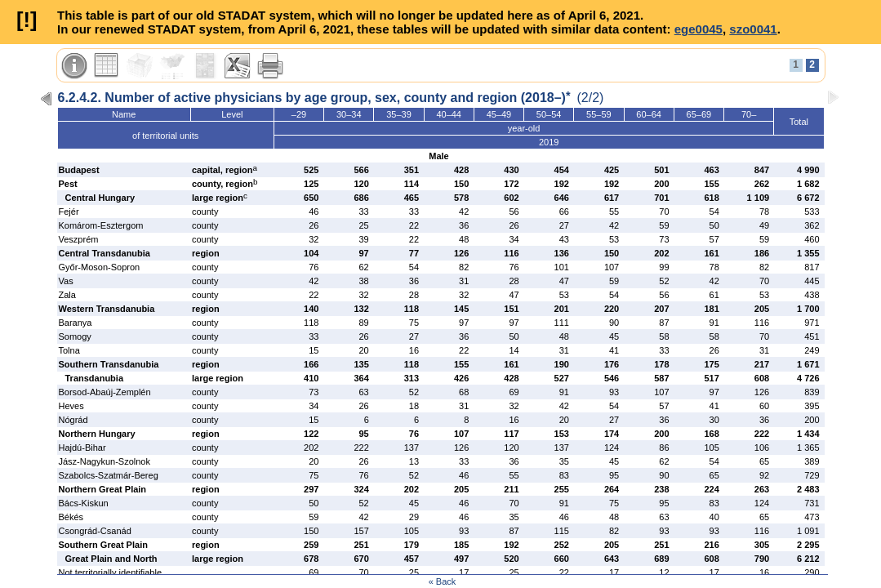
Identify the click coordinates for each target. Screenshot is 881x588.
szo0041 (753, 29)
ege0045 (699, 29)
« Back (443, 581)
